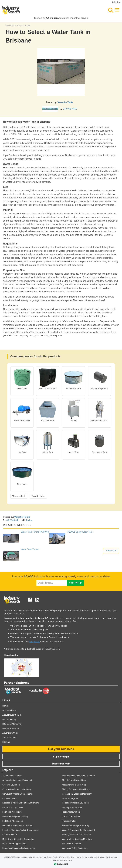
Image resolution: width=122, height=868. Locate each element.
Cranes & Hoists (9, 798)
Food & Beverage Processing (15, 817)
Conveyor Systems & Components (17, 794)
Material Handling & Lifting (74, 780)
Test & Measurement (71, 812)
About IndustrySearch (12, 715)
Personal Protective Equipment (76, 803)
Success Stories (9, 738)
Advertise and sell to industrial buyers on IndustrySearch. (32, 649)
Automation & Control (12, 776)
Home (5, 706)
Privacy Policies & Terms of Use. (59, 857)
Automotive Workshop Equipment (17, 780)
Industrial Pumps (10, 835)
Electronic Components (13, 807)
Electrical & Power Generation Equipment (20, 803)
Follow (27, 520)
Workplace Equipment (72, 844)
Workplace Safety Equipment (75, 848)
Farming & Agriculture (12, 812)
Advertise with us (10, 733)
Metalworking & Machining (74, 785)
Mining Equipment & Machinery (76, 789)
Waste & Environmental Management (78, 830)
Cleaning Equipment (11, 785)
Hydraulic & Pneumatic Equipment (17, 825)
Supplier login (61, 757)
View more (111, 550)
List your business (61, 749)
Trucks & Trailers (69, 821)
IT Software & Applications (14, 844)
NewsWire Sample (10, 728)
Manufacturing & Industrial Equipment (79, 776)
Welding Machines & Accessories (77, 835)
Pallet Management (71, 798)
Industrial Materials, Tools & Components (20, 830)
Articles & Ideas (9, 710)
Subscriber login (61, 764)
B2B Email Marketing (12, 724)
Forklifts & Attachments (13, 821)
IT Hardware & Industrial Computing (18, 839)
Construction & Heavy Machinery (17, 789)
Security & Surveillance (72, 807)
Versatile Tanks (65, 102)
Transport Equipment (71, 817)
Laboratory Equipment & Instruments (19, 848)
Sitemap (6, 742)
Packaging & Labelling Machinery (77, 794)
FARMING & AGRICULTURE (18, 26)
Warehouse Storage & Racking (75, 825)
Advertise (116, 2)
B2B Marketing (9, 719)
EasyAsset (34, 642)
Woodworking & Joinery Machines (77, 839)
